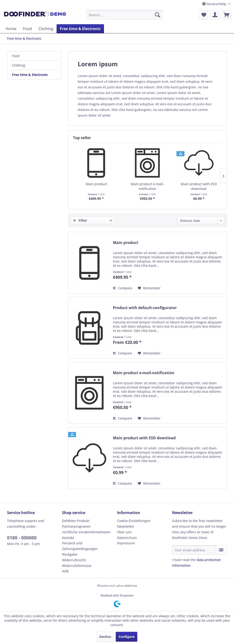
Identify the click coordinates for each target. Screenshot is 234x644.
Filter (80, 220)
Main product (96, 184)
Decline (105, 637)
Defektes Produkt (76, 521)
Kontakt (68, 538)
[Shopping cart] (226, 15)
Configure (127, 637)
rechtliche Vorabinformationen (86, 532)
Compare (123, 288)
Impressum (126, 543)
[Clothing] (46, 29)
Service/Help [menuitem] (215, 4)
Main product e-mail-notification (147, 186)
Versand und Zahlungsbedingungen (80, 546)
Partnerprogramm (76, 526)
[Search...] (124, 15)
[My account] (215, 15)
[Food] (27, 29)
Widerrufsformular (77, 566)
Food (16, 56)
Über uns (124, 532)
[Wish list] (203, 15)
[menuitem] (124, 15)
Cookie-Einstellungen (134, 521)
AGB (65, 571)
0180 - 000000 (22, 538)
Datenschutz (127, 538)
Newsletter (126, 526)
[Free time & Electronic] (80, 29)
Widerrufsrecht (74, 560)
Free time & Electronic (30, 75)
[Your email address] (194, 550)
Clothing (19, 65)
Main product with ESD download (199, 186)
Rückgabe (70, 554)
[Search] (157, 15)
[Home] (11, 29)
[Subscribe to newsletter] (221, 550)
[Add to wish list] (149, 288)
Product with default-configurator (145, 308)
